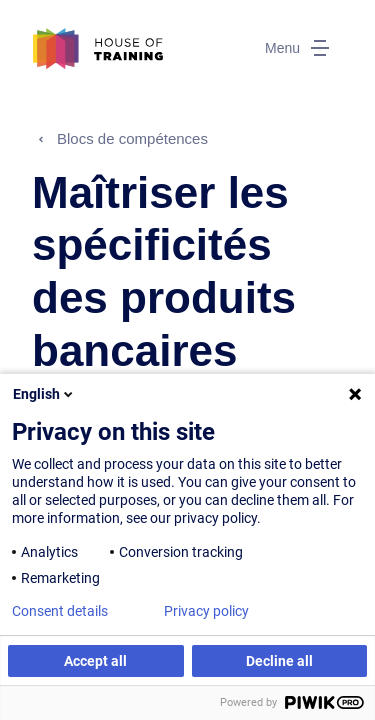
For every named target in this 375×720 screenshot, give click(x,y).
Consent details (60, 611)
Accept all (95, 661)
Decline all (279, 661)
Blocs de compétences (132, 138)
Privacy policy (206, 611)
